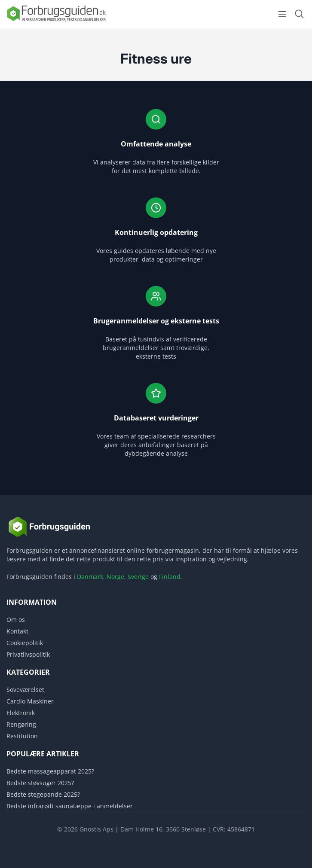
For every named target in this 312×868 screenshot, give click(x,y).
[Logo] (56, 21)
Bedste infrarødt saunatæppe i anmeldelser (70, 806)
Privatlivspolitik (28, 654)
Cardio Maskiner (30, 701)
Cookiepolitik (25, 643)
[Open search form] (299, 14)
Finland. (171, 577)
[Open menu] (282, 14)
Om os (16, 620)
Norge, (116, 577)
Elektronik (21, 713)
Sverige (138, 577)
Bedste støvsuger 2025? (40, 783)
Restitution (22, 736)
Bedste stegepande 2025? (43, 794)
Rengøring (21, 724)
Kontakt (17, 631)
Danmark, (91, 577)
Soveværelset (25, 690)
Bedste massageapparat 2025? (50, 771)
